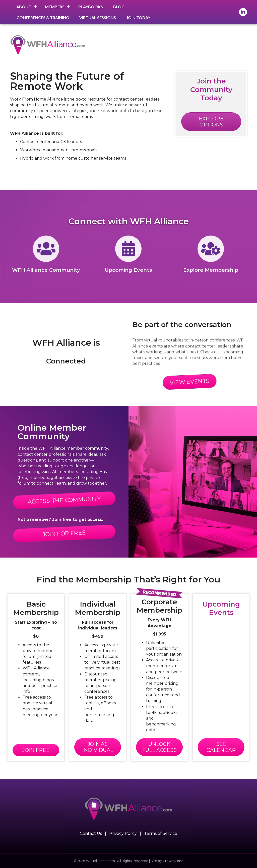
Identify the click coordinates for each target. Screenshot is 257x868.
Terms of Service (161, 834)
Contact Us (91, 834)
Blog (119, 7)
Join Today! (139, 17)
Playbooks (91, 7)
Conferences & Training (43, 17)
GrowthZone (173, 861)
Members (55, 7)
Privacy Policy (123, 834)
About (24, 7)
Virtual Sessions (98, 17)
